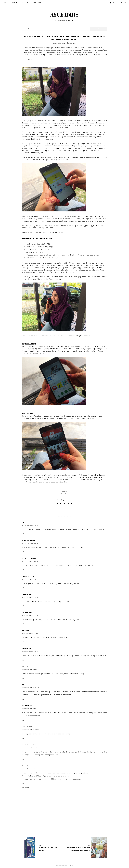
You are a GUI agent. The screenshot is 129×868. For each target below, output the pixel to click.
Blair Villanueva (29, 559)
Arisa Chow (27, 727)
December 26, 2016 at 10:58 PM (30, 730)
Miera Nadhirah (28, 540)
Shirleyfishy (27, 595)
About (15, 3)
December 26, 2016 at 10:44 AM (30, 688)
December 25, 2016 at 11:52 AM (30, 561)
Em (23, 522)
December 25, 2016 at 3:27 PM (30, 597)
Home (5, 3)
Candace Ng (27, 706)
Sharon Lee (26, 649)
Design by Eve (69, 865)
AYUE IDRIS (64, 15)
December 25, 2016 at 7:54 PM (30, 634)
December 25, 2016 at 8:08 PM (30, 652)
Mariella (25, 631)
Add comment (25, 787)
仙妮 (23, 685)
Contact (25, 3)
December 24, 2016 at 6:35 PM (30, 543)
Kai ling (25, 766)
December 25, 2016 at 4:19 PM (30, 616)
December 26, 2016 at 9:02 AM (30, 670)
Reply (23, 534)
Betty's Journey (29, 745)
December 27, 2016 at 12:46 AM (30, 748)
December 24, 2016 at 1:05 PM (30, 525)
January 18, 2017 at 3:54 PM (29, 769)
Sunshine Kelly (28, 577)
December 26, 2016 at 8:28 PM (30, 709)
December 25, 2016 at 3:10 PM (30, 579)
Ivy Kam (25, 667)
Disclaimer (37, 3)
